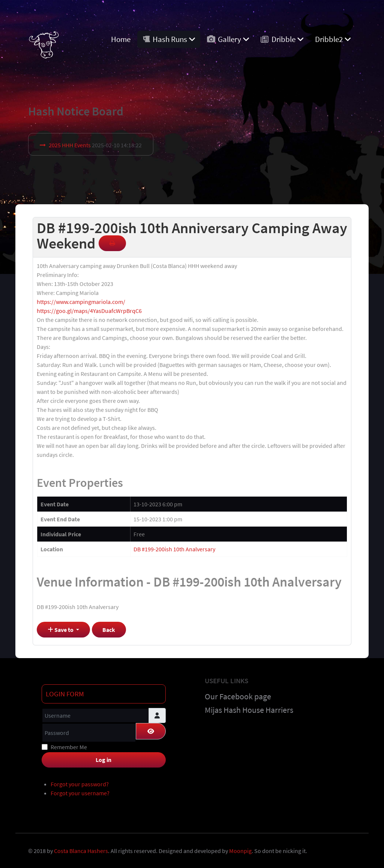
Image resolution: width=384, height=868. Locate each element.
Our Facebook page (238, 696)
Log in (103, 760)
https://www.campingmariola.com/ (81, 302)
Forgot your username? (80, 793)
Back (109, 630)
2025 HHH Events (70, 145)
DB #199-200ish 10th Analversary (174, 549)
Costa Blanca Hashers (81, 851)
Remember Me (69, 747)
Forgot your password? (80, 784)
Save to (61, 630)
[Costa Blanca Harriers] (44, 43)
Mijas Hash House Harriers (249, 710)
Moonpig (240, 851)
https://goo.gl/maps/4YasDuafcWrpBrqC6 (89, 311)
